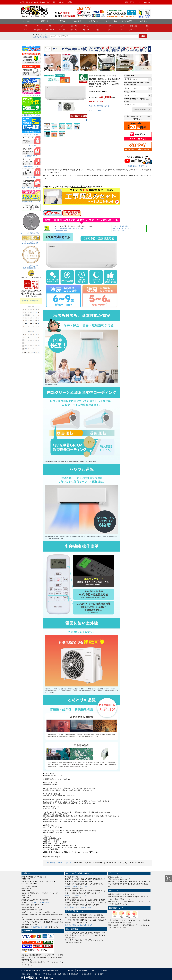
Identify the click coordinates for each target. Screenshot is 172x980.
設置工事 (61, 21)
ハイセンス (68, 863)
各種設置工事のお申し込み (31, 114)
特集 (26, 26)
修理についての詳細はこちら (76, 896)
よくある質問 (127, 21)
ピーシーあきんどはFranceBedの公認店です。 (31, 242)
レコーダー (98, 26)
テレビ (86, 26)
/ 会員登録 (44, 37)
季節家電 (52, 863)
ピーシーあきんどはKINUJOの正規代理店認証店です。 (31, 266)
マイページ (139, 2)
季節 (50, 26)
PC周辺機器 (38, 30)
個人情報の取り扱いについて (54, 970)
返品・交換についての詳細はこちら (78, 907)
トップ (46, 863)
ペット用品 (146, 30)
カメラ (122, 26)
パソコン (26, 30)
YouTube (147, 2)
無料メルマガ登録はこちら (31, 187)
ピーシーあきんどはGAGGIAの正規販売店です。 (31, 232)
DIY (122, 30)
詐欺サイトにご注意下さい (31, 301)
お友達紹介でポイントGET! (31, 201)
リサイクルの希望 (130, 92)
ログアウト (104, 970)
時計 (98, 30)
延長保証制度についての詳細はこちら (79, 925)
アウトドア (86, 30)
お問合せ (144, 21)
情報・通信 (134, 26)
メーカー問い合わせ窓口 (31, 166)
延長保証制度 (87, 974)
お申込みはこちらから (31, 134)
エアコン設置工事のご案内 (31, 95)
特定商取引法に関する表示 (30, 970)
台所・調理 (74, 26)
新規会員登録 (130, 2)
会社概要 (78, 21)
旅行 (110, 30)
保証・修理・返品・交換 (57, 974)
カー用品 (146, 26)
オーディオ (110, 26)
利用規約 (71, 970)
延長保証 (45, 21)
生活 (62, 26)
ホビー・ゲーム (134, 30)
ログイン (36, 37)
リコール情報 (31, 176)
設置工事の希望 (130, 75)
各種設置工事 (74, 974)
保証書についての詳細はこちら (76, 886)
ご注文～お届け (111, 21)
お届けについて (39, 974)
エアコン (38, 26)
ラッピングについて (31, 144)
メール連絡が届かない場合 (38, 927)
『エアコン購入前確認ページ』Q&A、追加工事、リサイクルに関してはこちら (123, 228)
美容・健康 (62, 30)
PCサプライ (50, 30)
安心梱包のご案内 (31, 155)
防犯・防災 (74, 30)
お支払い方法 (94, 21)
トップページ (28, 21)
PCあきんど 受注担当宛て (40, 902)
